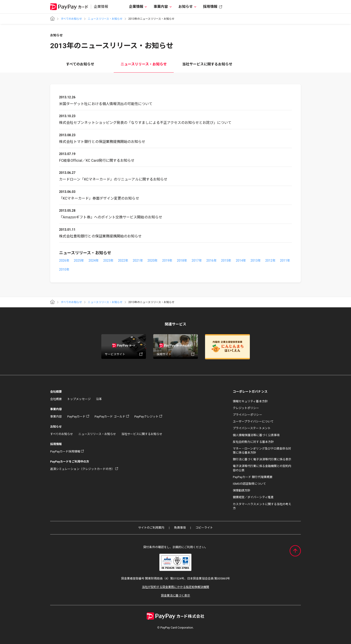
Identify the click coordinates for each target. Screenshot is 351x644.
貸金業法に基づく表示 (176, 596)
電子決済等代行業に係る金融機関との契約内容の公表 (262, 468)
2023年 (108, 261)
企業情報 (136, 7)
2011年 (285, 261)
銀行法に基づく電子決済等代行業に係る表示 (262, 459)
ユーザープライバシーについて (253, 421)
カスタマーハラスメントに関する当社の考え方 (262, 506)
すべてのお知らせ (71, 19)
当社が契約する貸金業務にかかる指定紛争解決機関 (175, 587)
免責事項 (180, 528)
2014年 (241, 261)
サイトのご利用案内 (151, 528)
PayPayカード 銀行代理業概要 (253, 477)
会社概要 (56, 399)
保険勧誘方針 (242, 490)
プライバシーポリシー (247, 415)
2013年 (256, 261)
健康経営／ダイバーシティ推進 (253, 497)
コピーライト (204, 528)
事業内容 (161, 7)
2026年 (64, 261)
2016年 (212, 261)
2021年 (138, 261)
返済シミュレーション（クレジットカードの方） (82, 469)
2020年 (153, 261)
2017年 (197, 261)
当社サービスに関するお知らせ (207, 64)
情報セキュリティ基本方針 (250, 401)
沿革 (99, 399)
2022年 (123, 261)
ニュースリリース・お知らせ (105, 19)
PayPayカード (76, 417)
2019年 (167, 261)
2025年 (79, 261)
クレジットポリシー (246, 408)
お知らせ (186, 7)
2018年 (182, 261)
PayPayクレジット (146, 417)
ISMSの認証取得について (249, 484)
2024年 (94, 261)
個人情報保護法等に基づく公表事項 (256, 435)
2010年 (64, 269)
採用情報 (210, 7)
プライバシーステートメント (252, 428)
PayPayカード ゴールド (110, 417)
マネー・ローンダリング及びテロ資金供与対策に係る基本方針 (262, 451)
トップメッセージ (79, 399)
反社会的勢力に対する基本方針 (253, 442)
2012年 (270, 261)
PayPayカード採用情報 (65, 451)
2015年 (226, 261)
